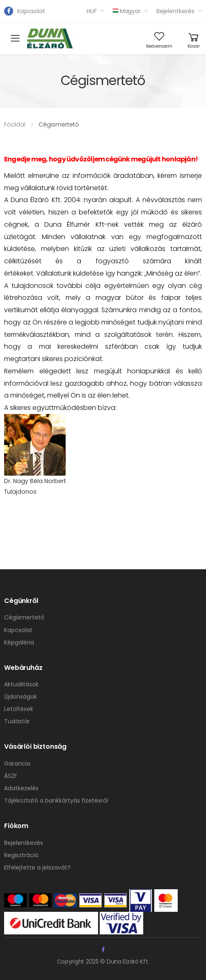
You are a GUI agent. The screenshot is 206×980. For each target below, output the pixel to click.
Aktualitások (21, 684)
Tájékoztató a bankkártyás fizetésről (56, 801)
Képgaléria (19, 642)
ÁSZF (11, 776)
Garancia (17, 764)
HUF (92, 11)
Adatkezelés (21, 788)
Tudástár (17, 721)
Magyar (127, 11)
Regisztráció (21, 855)
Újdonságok (21, 697)
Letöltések (19, 709)
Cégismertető (24, 617)
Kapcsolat (31, 11)
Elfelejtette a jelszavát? (37, 867)
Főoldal (15, 124)
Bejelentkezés (175, 11)
